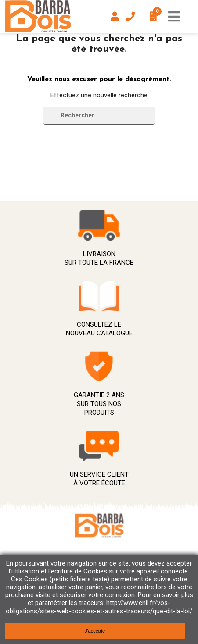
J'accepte (95, 631)
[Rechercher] (99, 116)
